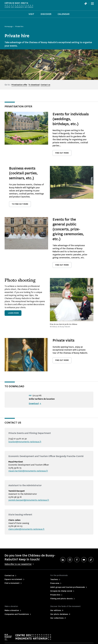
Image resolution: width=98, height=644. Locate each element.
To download (34, 85)
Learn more (13, 313)
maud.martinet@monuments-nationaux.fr (28, 471)
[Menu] (92, 4)
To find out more (20, 204)
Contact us (45, 85)
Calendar (64, 14)
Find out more (62, 153)
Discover (46, 14)
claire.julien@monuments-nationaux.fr (26, 529)
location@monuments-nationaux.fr (25, 442)
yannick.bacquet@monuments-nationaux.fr (29, 500)
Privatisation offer (19, 85)
